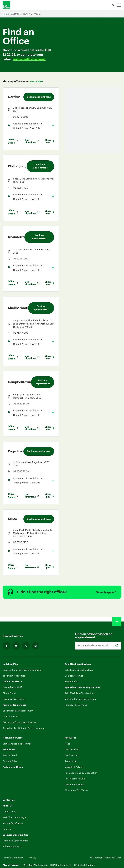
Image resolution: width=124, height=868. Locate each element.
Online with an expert (14, 699)
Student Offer (10, 761)
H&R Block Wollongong (35, 865)
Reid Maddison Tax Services (80, 693)
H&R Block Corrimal (61, 865)
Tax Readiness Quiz (75, 779)
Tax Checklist (72, 750)
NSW (26, 14)
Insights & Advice (74, 767)
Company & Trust (74, 676)
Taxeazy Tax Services (76, 705)
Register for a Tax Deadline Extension (22, 670)
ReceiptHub (71, 761)
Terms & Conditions (13, 858)
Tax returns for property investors (20, 722)
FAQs (67, 744)
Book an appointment (39, 97)
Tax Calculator (72, 756)
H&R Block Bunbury (85, 865)
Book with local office (14, 676)
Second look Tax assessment (18, 711)
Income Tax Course (13, 823)
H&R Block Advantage (14, 818)
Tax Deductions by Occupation (81, 773)
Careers (7, 829)
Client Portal (9, 693)
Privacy (32, 858)
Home (6, 14)
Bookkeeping (71, 682)
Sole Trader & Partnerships (79, 670)
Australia (16, 14)
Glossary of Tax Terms (76, 790)
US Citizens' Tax (11, 717)
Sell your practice (12, 847)
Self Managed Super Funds (17, 744)
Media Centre (10, 812)
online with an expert (29, 59)
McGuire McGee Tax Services (80, 699)
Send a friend (10, 756)
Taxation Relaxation (75, 785)
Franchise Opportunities (15, 841)
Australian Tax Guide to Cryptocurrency (23, 728)
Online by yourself (12, 688)
